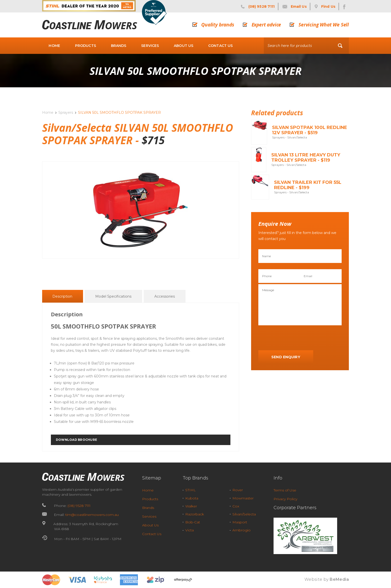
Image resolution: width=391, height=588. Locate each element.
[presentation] (296, 338)
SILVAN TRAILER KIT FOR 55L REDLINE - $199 (308, 185)
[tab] (62, 296)
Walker (191, 506)
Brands (119, 46)
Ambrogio (242, 530)
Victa (190, 530)
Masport (240, 522)
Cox (236, 506)
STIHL (191, 490)
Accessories (165, 296)
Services (150, 46)
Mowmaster (243, 498)
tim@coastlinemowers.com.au (92, 515)
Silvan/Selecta (244, 514)
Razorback (195, 514)
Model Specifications (113, 296)
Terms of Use (285, 490)
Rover (238, 490)
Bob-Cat (193, 522)
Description (62, 296)
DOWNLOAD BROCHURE (76, 440)
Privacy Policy (285, 499)
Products (86, 46)
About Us (184, 46)
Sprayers (66, 113)
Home (54, 46)
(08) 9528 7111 (79, 506)
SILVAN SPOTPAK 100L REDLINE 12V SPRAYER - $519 (310, 130)
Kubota (192, 498)
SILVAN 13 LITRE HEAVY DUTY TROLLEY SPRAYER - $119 (306, 158)
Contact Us (220, 46)
